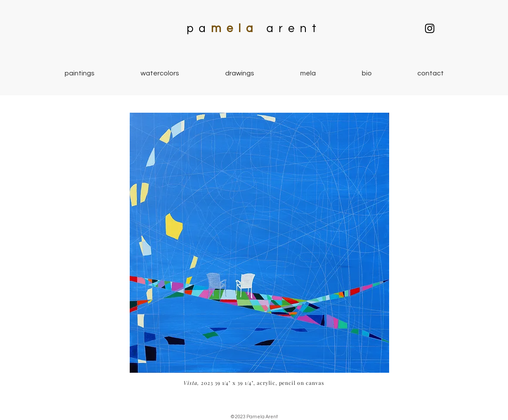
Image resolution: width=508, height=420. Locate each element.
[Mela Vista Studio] (430, 28)
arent (294, 29)
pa (199, 29)
